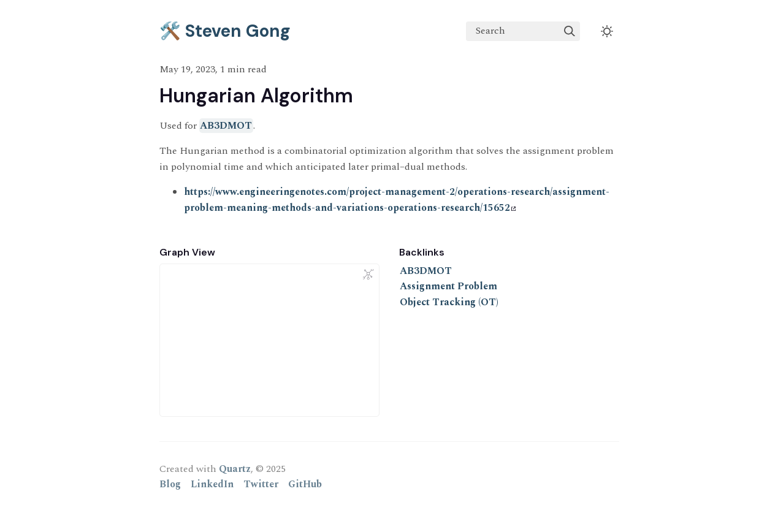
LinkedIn (212, 484)
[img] (570, 31)
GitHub (305, 484)
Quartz (235, 469)
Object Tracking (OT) (449, 302)
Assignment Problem (448, 286)
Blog (170, 484)
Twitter (261, 484)
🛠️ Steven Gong (225, 31)
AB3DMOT (226, 126)
